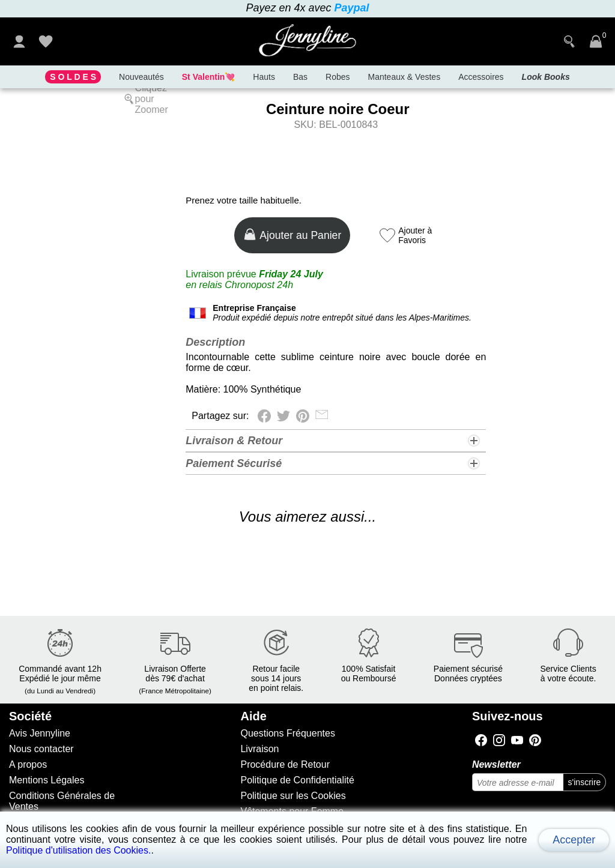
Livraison (259, 749)
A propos (28, 764)
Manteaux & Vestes (404, 77)
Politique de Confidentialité (297, 780)
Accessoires (481, 77)
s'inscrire (585, 782)
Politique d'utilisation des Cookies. (78, 850)
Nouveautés (141, 77)
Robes (338, 77)
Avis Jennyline (40, 733)
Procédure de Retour (285, 764)
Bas (300, 77)
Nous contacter (41, 749)
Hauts (264, 77)
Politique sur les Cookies (293, 796)
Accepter (574, 840)
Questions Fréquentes (287, 733)
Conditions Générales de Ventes (62, 801)
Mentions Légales (47, 780)
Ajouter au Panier (293, 234)
